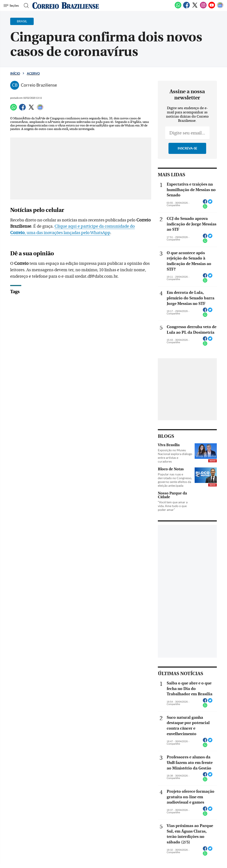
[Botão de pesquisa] (25, 6)
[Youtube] (212, 8)
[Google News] (220, 8)
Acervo (33, 73)
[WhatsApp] (178, 8)
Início (15, 73)
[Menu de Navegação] (12, 6)
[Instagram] (203, 8)
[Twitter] (195, 8)
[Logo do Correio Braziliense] (66, 6)
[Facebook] (186, 8)
